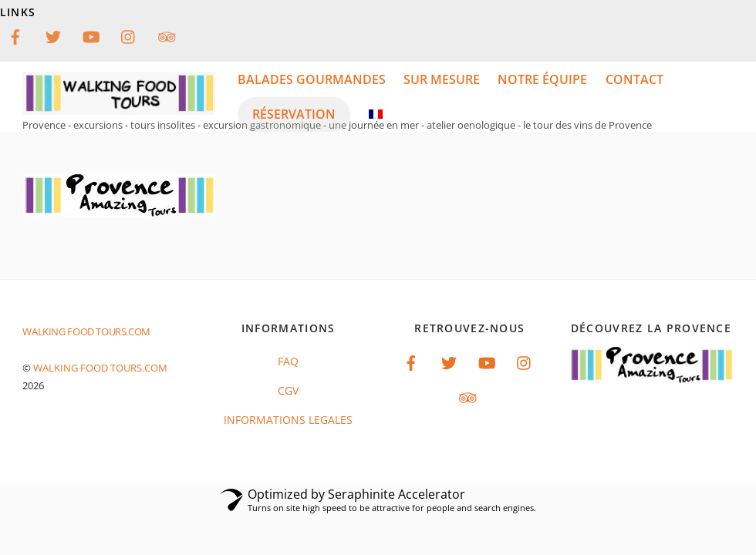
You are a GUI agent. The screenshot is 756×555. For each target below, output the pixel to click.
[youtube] (91, 35)
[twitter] (53, 35)
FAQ (288, 361)
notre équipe (542, 79)
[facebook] (15, 35)
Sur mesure (442, 79)
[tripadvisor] (167, 35)
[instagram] (129, 35)
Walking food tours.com (100, 368)
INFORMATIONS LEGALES (288, 420)
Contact (634, 79)
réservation (294, 114)
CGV (288, 390)
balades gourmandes (312, 79)
